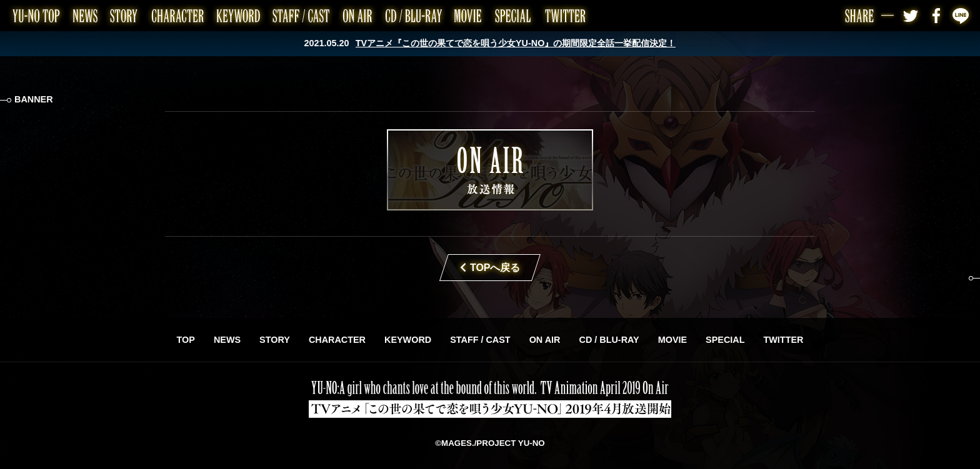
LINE (961, 16)
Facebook (936, 16)
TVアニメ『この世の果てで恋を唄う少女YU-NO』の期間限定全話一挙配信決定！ (516, 43)
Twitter (911, 16)
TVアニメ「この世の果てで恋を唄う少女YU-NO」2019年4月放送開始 (490, 399)
